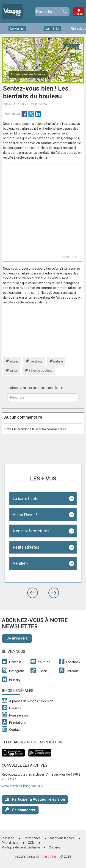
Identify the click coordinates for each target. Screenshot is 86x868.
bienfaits (36, 361)
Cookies (55, 847)
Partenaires (32, 838)
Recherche (65, 12)
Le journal (17, 29)
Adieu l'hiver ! (25, 515)
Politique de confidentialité (21, 847)
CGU (31, 843)
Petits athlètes (26, 547)
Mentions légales (62, 838)
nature (58, 361)
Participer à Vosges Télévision (35, 799)
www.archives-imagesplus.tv (23, 786)
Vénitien (20, 563)
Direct (79, 14)
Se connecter (20, 810)
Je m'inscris (17, 638)
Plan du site (10, 843)
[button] (33, 593)
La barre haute (26, 498)
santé (14, 371)
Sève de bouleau (40, 371)
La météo (52, 29)
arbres (14, 361)
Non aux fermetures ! (32, 531)
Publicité (8, 838)
